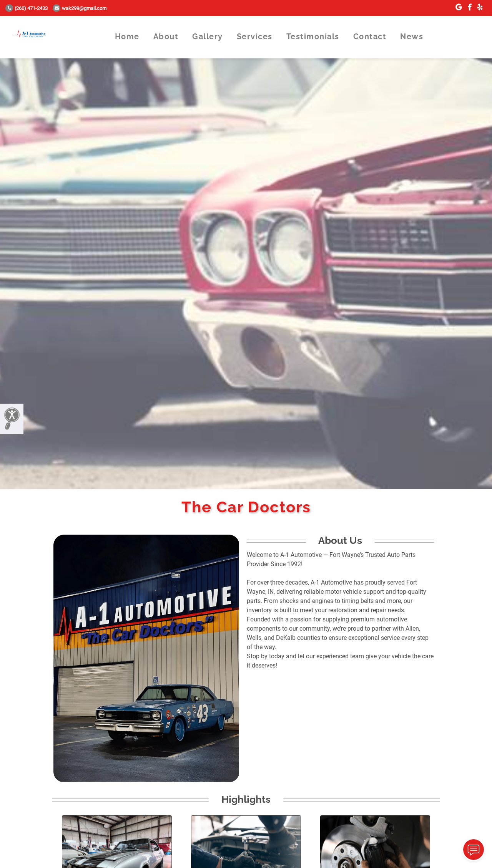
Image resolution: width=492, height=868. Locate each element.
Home (127, 36)
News (412, 36)
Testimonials (313, 36)
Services (255, 36)
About (166, 36)
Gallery (208, 36)
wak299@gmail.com (80, 8)
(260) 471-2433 (27, 8)
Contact (370, 36)
